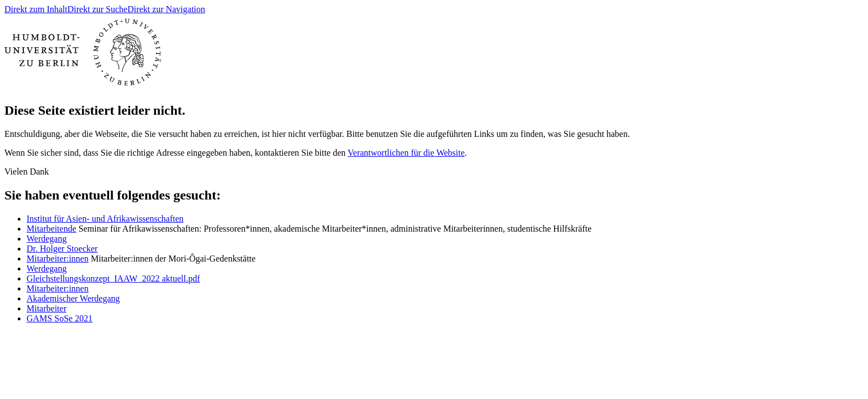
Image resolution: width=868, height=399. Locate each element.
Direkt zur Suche (97, 9)
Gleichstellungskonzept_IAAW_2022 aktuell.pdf (113, 278)
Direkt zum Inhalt (36, 9)
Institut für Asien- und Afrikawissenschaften (105, 219)
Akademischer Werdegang (73, 298)
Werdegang (46, 239)
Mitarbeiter (46, 308)
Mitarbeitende (51, 229)
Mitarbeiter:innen (58, 259)
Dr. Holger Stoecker (62, 249)
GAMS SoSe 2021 (60, 318)
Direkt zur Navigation (166, 9)
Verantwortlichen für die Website (406, 153)
